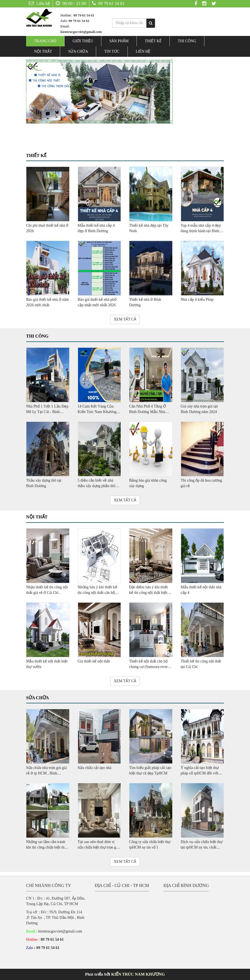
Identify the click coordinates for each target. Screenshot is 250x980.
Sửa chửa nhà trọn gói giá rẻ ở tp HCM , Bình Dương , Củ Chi (46, 773)
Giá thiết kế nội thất (94, 661)
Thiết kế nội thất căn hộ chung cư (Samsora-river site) (148, 667)
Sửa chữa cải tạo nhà (95, 768)
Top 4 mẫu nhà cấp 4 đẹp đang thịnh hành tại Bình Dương (201, 231)
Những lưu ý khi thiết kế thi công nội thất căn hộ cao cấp (98, 593)
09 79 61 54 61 (108, 3)
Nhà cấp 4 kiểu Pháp (197, 300)
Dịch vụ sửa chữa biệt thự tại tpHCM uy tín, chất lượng (202, 847)
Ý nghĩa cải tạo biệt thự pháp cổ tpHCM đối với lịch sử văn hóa (200, 773)
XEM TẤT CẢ (125, 319)
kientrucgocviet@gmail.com (81, 32)
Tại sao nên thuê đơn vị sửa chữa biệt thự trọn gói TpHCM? (98, 847)
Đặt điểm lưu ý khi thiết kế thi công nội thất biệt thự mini (148, 593)
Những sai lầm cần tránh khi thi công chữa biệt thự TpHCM (46, 847)
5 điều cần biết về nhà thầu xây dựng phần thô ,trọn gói (97, 486)
